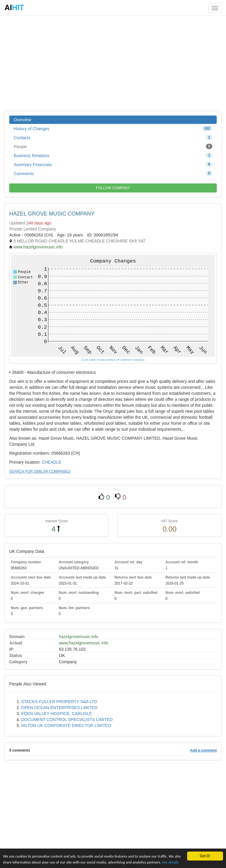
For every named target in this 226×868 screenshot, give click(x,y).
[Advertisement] (113, 63)
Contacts (113, 137)
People (113, 146)
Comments (113, 173)
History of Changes (113, 128)
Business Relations (113, 155)
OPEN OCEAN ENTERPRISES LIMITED (59, 708)
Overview (22, 120)
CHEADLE (51, 462)
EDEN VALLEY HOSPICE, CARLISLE (57, 714)
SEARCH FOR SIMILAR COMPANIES (40, 471)
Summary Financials (113, 164)
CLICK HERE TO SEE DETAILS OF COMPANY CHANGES (113, 360)
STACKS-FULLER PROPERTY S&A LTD (59, 702)
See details (12, 862)
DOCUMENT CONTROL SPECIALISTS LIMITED (67, 720)
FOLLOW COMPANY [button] (113, 188)
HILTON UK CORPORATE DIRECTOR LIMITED (66, 726)
